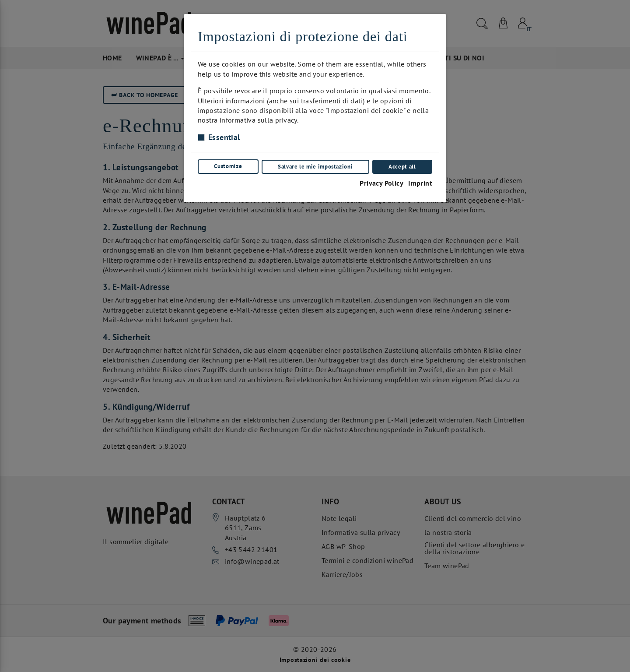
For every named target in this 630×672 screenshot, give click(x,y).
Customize (228, 166)
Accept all (402, 166)
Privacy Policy (381, 182)
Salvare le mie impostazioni (315, 166)
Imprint (420, 182)
